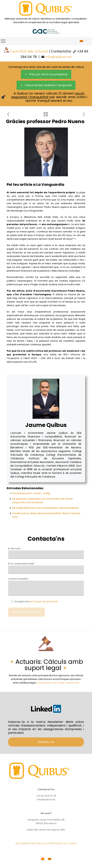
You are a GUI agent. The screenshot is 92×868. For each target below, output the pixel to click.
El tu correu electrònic (46, 568)
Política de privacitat (41, 843)
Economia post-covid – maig (31, 493)
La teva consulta (46, 586)
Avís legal (21, 843)
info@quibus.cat (59, 57)
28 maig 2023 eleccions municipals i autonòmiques (45, 508)
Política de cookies (66, 843)
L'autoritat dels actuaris (29, 51)
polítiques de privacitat (44, 601)
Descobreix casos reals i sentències (58, 683)
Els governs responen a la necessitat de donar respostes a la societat (43, 501)
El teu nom (46, 553)
